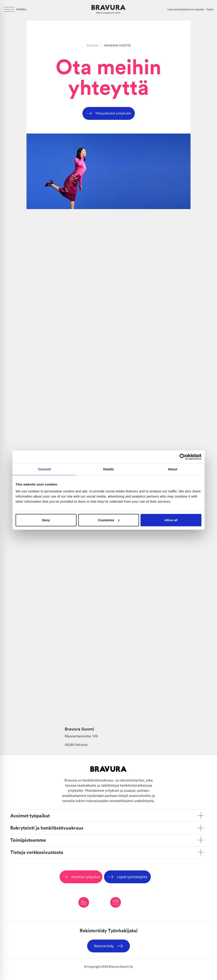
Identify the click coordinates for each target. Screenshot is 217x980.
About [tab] (173, 469)
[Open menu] (15, 9)
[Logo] (108, 9)
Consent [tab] (45, 469)
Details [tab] (108, 469)
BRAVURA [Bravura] (93, 46)
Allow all (171, 520)
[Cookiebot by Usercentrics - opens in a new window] (183, 457)
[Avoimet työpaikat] (196, 10)
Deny (46, 520)
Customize (109, 520)
